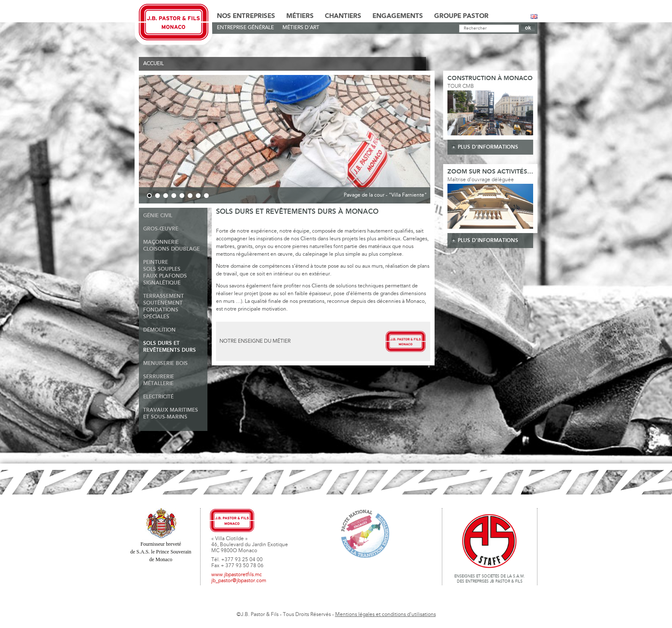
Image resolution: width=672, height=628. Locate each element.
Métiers (300, 16)
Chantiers (343, 16)
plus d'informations (488, 147)
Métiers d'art (301, 28)
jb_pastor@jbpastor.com (239, 581)
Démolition (159, 330)
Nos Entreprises (246, 16)
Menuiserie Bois (165, 363)
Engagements (398, 16)
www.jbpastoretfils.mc (237, 575)
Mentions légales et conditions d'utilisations (385, 615)
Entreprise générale (245, 28)
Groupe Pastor (461, 16)
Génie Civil (158, 216)
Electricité (158, 397)
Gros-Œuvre (161, 229)
